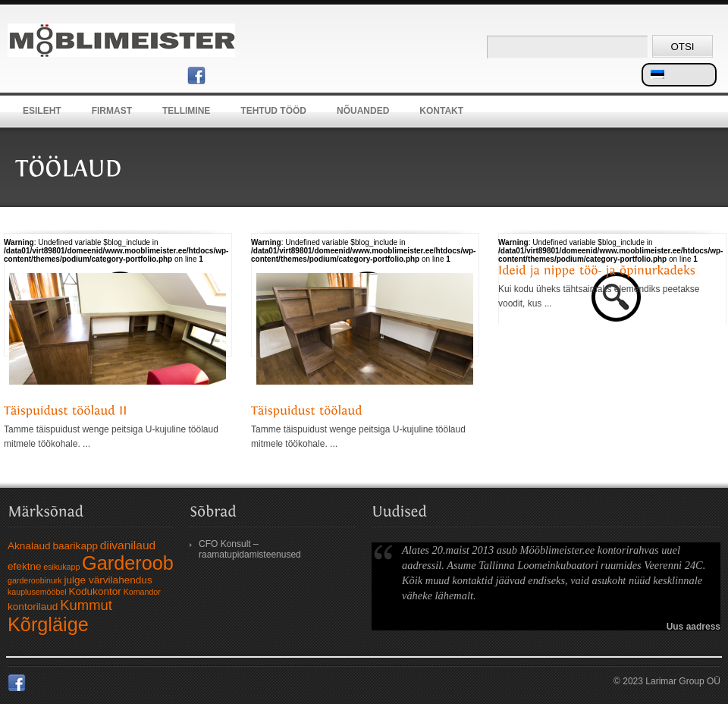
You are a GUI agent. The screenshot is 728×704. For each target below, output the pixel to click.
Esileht (42, 111)
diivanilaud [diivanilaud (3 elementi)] (128, 545)
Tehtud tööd (273, 111)
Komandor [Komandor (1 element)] (142, 592)
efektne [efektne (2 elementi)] (25, 566)
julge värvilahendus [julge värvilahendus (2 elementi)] (108, 580)
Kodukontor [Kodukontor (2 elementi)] (94, 591)
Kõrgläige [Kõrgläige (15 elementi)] (48, 624)
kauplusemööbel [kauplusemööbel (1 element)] (37, 592)
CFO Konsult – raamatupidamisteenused (250, 549)
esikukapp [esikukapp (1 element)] (61, 567)
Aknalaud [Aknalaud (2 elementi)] (29, 546)
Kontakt (441, 111)
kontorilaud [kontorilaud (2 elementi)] (33, 607)
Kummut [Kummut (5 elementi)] (86, 605)
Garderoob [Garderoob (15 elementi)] (128, 563)
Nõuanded (363, 111)
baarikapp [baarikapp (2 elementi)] (75, 546)
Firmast (112, 111)
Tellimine (186, 111)
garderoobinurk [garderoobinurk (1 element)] (35, 580)
